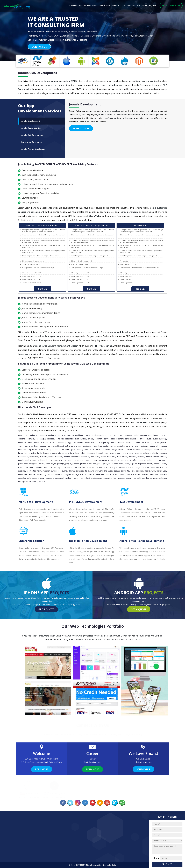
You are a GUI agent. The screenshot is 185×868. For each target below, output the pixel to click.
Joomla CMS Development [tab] (32, 135)
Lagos (21, 453)
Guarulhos (98, 446)
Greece (79, 446)
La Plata (163, 449)
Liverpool (99, 453)
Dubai (149, 439)
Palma (150, 460)
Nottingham (23, 482)
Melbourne (76, 457)
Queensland (113, 464)
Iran (25, 449)
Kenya (115, 449)
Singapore (140, 467)
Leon (66, 453)
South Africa (156, 467)
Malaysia (154, 453)
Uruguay (67, 474)
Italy (46, 449)
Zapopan (49, 478)
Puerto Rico (92, 464)
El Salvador (79, 442)
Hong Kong (68, 478)
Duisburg (163, 439)
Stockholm (37, 471)
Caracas (71, 435)
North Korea (161, 478)
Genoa (21, 446)
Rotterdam (30, 467)
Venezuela (100, 474)
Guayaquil (117, 446)
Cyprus (90, 439)
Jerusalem (66, 449)
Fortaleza (130, 442)
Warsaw (145, 474)
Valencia (91, 474)
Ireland (35, 449)
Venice (108, 474)
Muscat (163, 457)
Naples (28, 460)
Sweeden (46, 471)
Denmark (120, 439)
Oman (123, 460)
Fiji (108, 442)
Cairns (21, 435)
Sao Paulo (86, 467)
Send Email (143, 769)
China (120, 435)
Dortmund (141, 439)
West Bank (154, 474)
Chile (115, 435)
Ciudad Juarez (154, 435)
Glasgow (43, 446)
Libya (72, 453)
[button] (14, 31)
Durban (37, 442)
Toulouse (131, 471)
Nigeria (87, 460)
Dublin (155, 439)
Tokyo (123, 471)
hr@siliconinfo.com (92, 762)
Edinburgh (62, 442)
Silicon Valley (107, 865)
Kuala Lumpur (147, 449)
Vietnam (130, 474)
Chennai (108, 435)
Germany (28, 446)
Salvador (39, 467)
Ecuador (53, 442)
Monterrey (112, 457)
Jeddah (58, 449)
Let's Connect (171, 6)
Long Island (85, 478)
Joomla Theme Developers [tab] (33, 149)
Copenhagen (41, 439)
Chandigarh (99, 435)
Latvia (39, 453)
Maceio (130, 453)
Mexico (120, 478)
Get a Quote (46, 609)
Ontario (42, 482)
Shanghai (114, 467)
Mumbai (141, 457)
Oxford (135, 460)
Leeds (54, 453)
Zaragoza (58, 478)
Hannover (135, 446)
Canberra (52, 435)
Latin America (30, 453)
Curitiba (83, 439)
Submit (167, 864)
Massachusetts (109, 478)
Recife (127, 464)
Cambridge (33, 435)
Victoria (115, 474)
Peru (26, 464)
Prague (68, 464)
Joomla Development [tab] (30, 121)
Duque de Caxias (25, 442)
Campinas (43, 435)
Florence (121, 442)
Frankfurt (145, 442)
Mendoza (85, 457)
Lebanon (47, 453)
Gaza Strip (155, 442)
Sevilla (106, 467)
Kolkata (121, 449)
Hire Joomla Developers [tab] (31, 142)
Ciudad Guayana (140, 435)
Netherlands (43, 460)
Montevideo (122, 457)
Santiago (58, 467)
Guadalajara (88, 446)
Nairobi (21, 460)
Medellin (59, 457)
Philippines (33, 464)
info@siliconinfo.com (143, 762)
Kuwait (156, 449)
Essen (87, 442)
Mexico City (95, 457)
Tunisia (147, 471)
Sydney (65, 471)
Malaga (146, 453)
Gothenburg (70, 446)
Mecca (51, 457)
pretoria (76, 464)
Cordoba (51, 439)
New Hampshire (149, 478)
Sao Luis (78, 467)
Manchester (23, 457)
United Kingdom (43, 474)
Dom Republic (130, 439)
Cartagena (89, 435)
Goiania (51, 446)
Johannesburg (77, 449)
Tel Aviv (88, 471)
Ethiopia (102, 442)
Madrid (138, 453)
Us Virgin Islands (79, 474)
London (118, 453)
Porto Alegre (51, 464)
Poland (42, 464)
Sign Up (42, 289)
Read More (81, 128)
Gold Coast (60, 446)
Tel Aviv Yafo (98, 471)
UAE (165, 471)
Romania (157, 464)
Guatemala (108, 446)
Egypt (70, 442)
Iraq (29, 449)
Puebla (83, 464)
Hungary (153, 446)
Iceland (77, 478)
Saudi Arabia (97, 467)
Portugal (61, 464)
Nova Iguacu (104, 460)
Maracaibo (34, 457)
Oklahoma (33, 482)
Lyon (124, 453)
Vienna (123, 474)
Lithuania (91, 453)
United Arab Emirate (27, 474)
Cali (26, 435)
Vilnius (138, 474)
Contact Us (39, 47)
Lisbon (83, 453)
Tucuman (140, 471)
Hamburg (126, 446)
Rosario (21, 467)
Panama (157, 460)
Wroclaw (41, 478)
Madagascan (97, 478)
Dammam (99, 439)
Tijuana (117, 471)
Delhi (113, 439)
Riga (132, 464)
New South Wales (56, 460)
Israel (41, 449)
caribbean (79, 435)
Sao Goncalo (68, 467)
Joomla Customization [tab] (31, 128)
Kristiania (137, 449)
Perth (20, 464)
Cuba (77, 439)
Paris (164, 460)
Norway (94, 460)
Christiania (128, 435)
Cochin (163, 435)
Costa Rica (60, 439)
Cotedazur (69, 439)
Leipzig (60, 453)
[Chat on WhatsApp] (122, 803)
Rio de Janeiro (141, 464)
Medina (67, 457)
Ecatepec (45, 442)
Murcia (156, 457)
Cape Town (61, 435)
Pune (99, 464)
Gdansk (163, 442)
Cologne (22, 439)
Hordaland (144, 446)
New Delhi (137, 478)
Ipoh (20, 449)
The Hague (108, 471)
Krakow (129, 449)
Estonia (94, 442)
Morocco (132, 457)
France (138, 442)
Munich (149, 457)
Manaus (163, 453)
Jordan (98, 449)
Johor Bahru (89, 449)
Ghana (36, 446)
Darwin (107, 439)
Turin (153, 471)
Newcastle (69, 460)
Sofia (147, 467)
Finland (113, 442)
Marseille (43, 457)
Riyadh (150, 464)
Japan (51, 449)
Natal (34, 460)
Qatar (105, 464)
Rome (164, 464)
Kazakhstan (106, 449)
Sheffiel (122, 467)
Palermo (143, 460)
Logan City (109, 453)
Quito (121, 464)
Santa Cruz (48, 467)
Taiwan (72, 471)
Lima (77, 453)
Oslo (129, 460)
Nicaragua (79, 460)
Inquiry (152, 6)
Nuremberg (115, 460)
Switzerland (56, 471)
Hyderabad (162, 446)
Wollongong (31, 478)
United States (57, 474)
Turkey (159, 471)
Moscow (128, 478)
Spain (29, 471)
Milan (104, 457)
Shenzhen (130, 467)
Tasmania (80, 471)
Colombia (30, 439)
